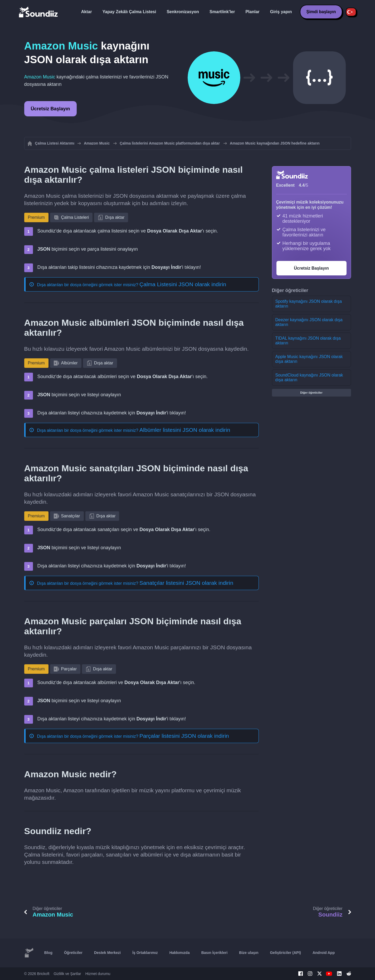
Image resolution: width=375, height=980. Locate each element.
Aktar (87, 12)
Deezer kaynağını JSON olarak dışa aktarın (309, 322)
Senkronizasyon (183, 12)
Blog (48, 953)
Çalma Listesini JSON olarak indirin (183, 284)
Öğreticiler (73, 953)
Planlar (252, 12)
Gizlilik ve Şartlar (67, 974)
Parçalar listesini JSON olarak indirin (184, 736)
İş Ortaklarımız (145, 953)
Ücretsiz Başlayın (50, 109)
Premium (36, 217)
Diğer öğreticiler (311, 393)
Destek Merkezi (107, 953)
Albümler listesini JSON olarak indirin (185, 430)
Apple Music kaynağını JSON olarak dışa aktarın (309, 359)
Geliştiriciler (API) (285, 953)
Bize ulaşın (249, 953)
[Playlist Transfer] (39, 12)
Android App (324, 953)
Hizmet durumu (98, 974)
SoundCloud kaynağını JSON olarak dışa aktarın (309, 377)
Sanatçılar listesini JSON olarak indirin (186, 583)
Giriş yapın (281, 12)
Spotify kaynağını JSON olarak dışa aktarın (309, 304)
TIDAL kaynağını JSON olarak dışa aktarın (308, 341)
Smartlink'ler (222, 12)
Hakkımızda (180, 953)
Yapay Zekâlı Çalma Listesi (129, 12)
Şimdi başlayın (321, 12)
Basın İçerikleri (215, 953)
